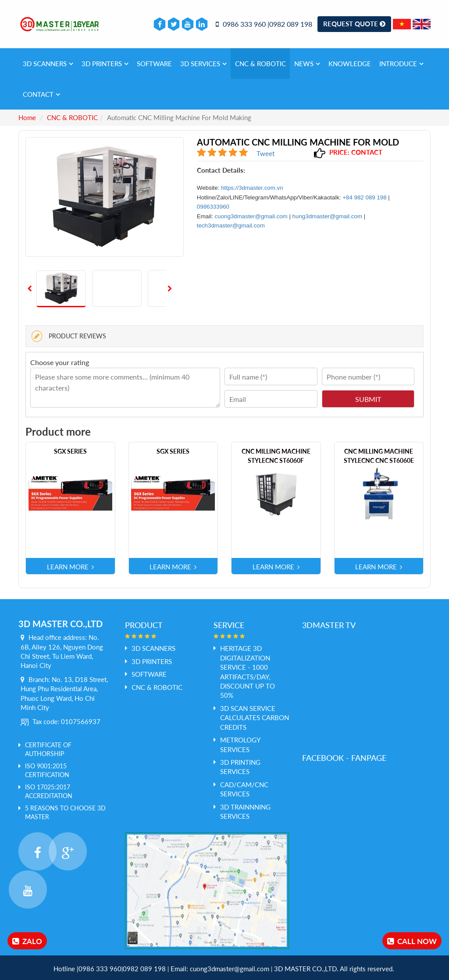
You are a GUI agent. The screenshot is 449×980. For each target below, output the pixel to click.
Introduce (401, 64)
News (307, 64)
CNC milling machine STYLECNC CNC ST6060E (379, 456)
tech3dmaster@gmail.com (231, 225)
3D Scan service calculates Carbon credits (255, 718)
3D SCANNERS (48, 64)
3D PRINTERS (105, 64)
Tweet (265, 153)
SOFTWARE (154, 64)
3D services (203, 64)
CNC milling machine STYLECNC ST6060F (276, 456)
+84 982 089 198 (364, 197)
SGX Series (70, 451)
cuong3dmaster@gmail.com (251, 216)
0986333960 (213, 207)
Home (27, 117)
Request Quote (354, 24)
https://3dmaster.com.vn (252, 188)
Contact (41, 94)
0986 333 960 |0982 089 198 (264, 24)
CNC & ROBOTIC (260, 64)
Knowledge (350, 64)
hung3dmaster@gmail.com (327, 216)
